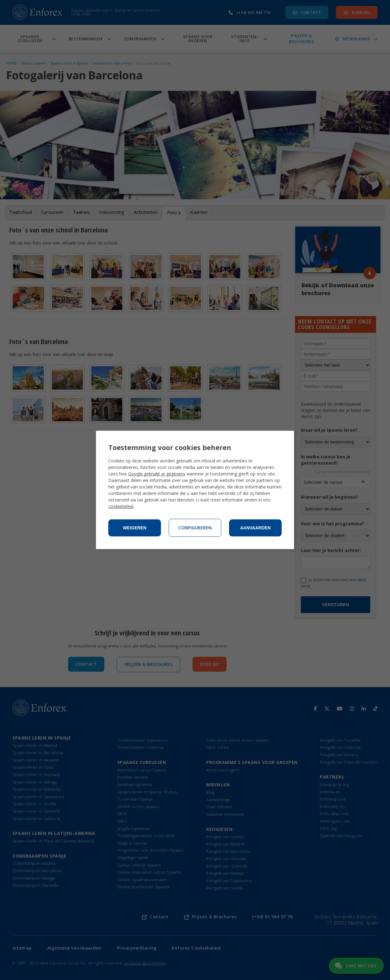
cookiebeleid (121, 506)
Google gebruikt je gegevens (157, 474)
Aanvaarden (256, 528)
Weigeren (135, 528)
